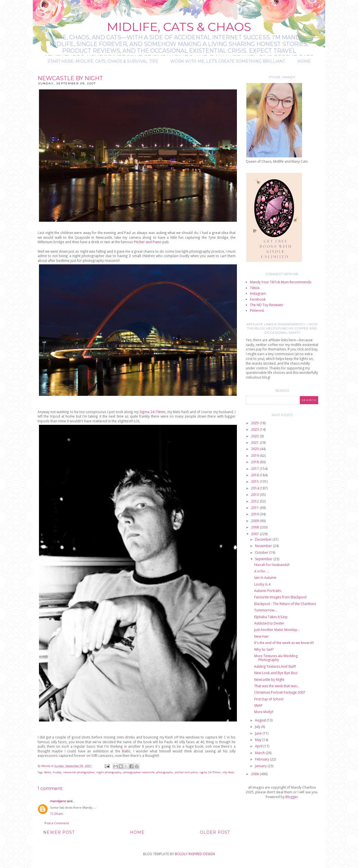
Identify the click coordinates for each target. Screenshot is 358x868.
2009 (255, 521)
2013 (255, 495)
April (259, 746)
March (260, 753)
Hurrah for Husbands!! (272, 565)
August (261, 720)
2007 (255, 534)
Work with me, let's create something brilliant (228, 61)
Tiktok (255, 288)
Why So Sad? (264, 649)
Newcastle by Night (269, 680)
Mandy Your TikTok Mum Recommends (281, 282)
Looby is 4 (262, 584)
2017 (255, 469)
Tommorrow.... (266, 610)
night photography (109, 772)
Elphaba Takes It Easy (271, 617)
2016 (255, 475)
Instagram (258, 293)
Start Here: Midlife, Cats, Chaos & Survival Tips (103, 61)
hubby (57, 772)
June (259, 733)
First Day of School (269, 699)
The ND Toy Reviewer (267, 305)
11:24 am (57, 814)
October (262, 553)
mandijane (58, 801)
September (264, 559)
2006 (255, 774)
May (259, 740)
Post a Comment (57, 823)
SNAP (258, 705)
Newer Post (59, 832)
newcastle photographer (79, 772)
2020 (255, 449)
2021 (255, 442)
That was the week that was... (277, 686)
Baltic (126, 751)
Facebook (258, 299)
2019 (255, 456)
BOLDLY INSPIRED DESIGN (195, 854)
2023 (255, 429)
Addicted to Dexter (269, 623)
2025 (255, 423)
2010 (255, 514)
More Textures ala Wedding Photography (276, 658)
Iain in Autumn (265, 578)
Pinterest (257, 310)
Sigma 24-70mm (152, 412)
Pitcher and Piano (148, 242)
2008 (255, 527)
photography (165, 772)
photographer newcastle (139, 772)
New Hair (261, 636)
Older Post (215, 832)
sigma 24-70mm (210, 772)
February (263, 759)
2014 (255, 488)
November (264, 546)
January (261, 766)
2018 (255, 462)
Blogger (292, 797)
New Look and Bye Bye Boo (276, 673)
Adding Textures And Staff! (275, 666)
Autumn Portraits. (268, 591)
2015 (255, 481)
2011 (255, 508)
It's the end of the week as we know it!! (284, 643)
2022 (255, 436)
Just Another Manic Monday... (277, 630)
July (258, 727)
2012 (255, 501)
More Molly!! (264, 712)
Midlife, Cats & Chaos (179, 27)
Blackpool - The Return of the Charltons (285, 604)
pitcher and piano (186, 772)
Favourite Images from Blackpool (280, 597)
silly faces (228, 772)
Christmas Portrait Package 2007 (280, 692)
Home (304, 61)
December (264, 539)
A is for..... (262, 571)
